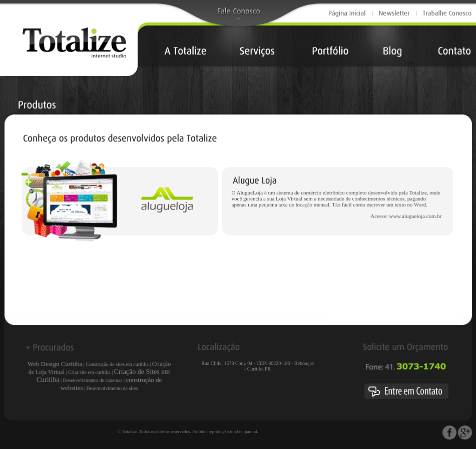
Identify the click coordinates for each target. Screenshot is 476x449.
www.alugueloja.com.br (415, 216)
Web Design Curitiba (55, 364)
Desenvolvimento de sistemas (93, 380)
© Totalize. (128, 431)
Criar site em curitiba (89, 372)
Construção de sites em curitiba (117, 364)
